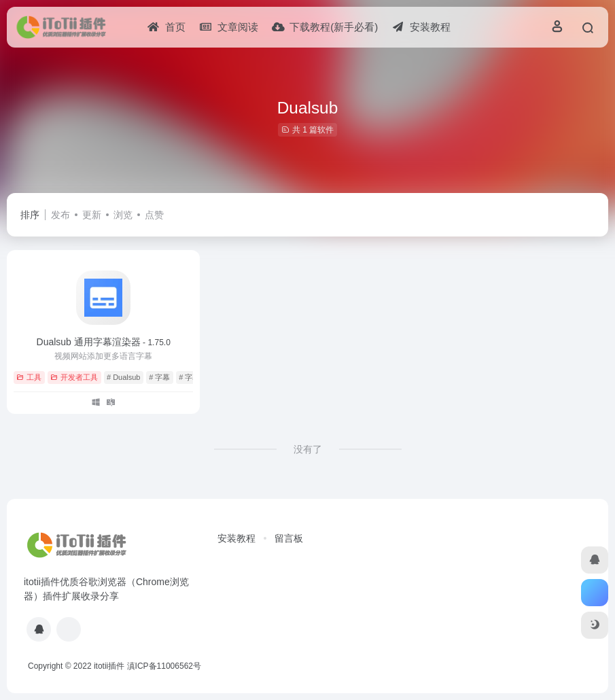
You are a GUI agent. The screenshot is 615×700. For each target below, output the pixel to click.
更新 (92, 215)
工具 (29, 377)
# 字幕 (159, 377)
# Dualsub (124, 377)
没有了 (308, 449)
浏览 (123, 215)
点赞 (154, 215)
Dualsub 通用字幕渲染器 (104, 342)
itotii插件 (109, 666)
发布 (60, 215)
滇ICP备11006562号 (164, 666)
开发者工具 (74, 377)
